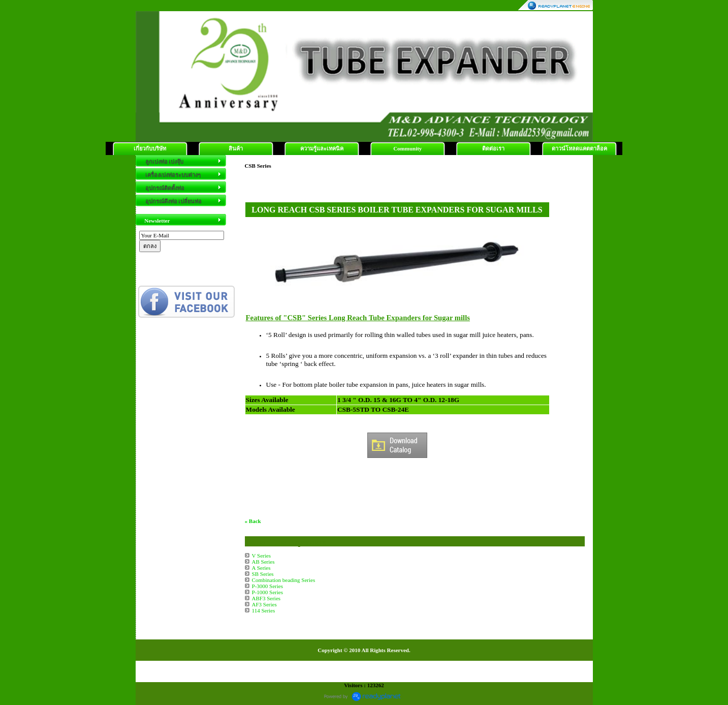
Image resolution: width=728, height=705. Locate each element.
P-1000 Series (267, 592)
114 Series (264, 610)
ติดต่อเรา (493, 148)
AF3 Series (264, 604)
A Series (261, 568)
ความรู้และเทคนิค (322, 148)
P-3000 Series (267, 586)
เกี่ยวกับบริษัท (150, 148)
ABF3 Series (266, 598)
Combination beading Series (284, 580)
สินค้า (236, 148)
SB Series (263, 574)
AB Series (263, 562)
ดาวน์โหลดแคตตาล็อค (579, 148)
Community (407, 148)
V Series (261, 556)
